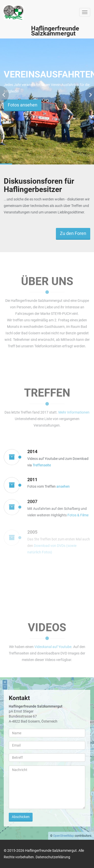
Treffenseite (42, 465)
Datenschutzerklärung (53, 857)
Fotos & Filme (78, 518)
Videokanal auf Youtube (53, 646)
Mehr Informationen (74, 411)
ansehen (63, 487)
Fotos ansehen (23, 105)
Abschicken (21, 817)
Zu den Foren (73, 233)
